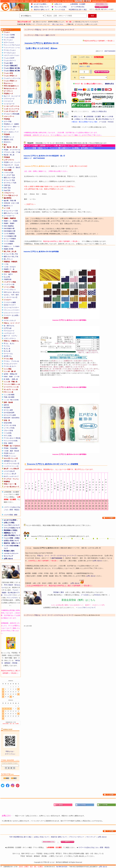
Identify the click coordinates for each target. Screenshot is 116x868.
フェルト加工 (8, 63)
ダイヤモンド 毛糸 (10, 183)
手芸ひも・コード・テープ (46, 556)
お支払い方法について (41, 7)
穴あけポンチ (8, 165)
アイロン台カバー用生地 (12, 438)
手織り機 (13, 201)
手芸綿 (6, 448)
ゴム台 (17, 165)
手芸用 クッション (10, 456)
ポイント (107, 9)
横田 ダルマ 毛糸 (10, 178)
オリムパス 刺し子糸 (11, 254)
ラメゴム (7, 346)
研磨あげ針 (14, 374)
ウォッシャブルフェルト (12, 45)
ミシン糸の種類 (9, 395)
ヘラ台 (6, 264)
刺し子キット (8, 259)
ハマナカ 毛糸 (9, 172)
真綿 (11, 451)
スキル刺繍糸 (8, 244)
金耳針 (6, 374)
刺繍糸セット (8, 246)
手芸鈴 (6, 150)
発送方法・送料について (12, 543)
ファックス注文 (60, 10)
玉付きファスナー (10, 305)
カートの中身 (109, 116)
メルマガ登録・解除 (11, 515)
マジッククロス (12, 598)
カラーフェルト (9, 42)
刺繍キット (8, 221)
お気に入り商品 (9, 523)
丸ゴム (12, 343)
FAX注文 (111, 122)
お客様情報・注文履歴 (78, 4)
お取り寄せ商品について (12, 535)
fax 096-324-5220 (62, 867)
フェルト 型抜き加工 (11, 66)
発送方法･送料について (42, 10)
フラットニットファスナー (12, 310)
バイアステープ (9, 333)
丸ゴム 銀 (7, 351)
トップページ (29, 35)
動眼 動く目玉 (9, 139)
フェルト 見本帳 (9, 35)
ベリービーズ (8, 101)
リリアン (14, 336)
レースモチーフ (9, 216)
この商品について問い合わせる (84, 119)
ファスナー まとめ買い (12, 315)
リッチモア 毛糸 (9, 175)
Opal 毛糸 (7, 190)
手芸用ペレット (9, 137)
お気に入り (58, 4)
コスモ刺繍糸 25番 (10, 236)
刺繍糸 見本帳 (9, 249)
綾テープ (7, 336)
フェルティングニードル (12, 78)
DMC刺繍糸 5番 (9, 228)
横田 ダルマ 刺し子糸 (11, 257)
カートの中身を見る (78, 7)
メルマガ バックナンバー (11, 553)
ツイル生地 (8, 433)
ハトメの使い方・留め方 (12, 167)
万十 (5, 274)
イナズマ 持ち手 (9, 471)
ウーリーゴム (8, 354)
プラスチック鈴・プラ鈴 (12, 152)
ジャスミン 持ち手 (10, 474)
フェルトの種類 (9, 37)
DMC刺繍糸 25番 (10, 231)
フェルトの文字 (9, 58)
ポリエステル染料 (10, 415)
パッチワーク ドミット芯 (11, 466)
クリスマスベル (15, 150)
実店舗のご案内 (9, 551)
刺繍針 (11, 377)
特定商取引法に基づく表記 (78, 10)
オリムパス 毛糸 (9, 180)
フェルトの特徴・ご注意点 (12, 538)
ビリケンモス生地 (10, 425)
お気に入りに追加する (80, 111)
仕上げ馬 (7, 277)
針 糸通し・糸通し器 (11, 379)
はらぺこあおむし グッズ (11, 132)
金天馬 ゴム (8, 356)
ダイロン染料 (8, 410)
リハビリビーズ (9, 104)
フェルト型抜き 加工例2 (12, 71)
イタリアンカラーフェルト (12, 55)
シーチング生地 (9, 428)
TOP (11, 837)
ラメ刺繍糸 (16, 246)
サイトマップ (8, 556)
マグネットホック (10, 320)
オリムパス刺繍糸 (10, 239)
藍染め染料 (7, 418)
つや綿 (6, 451)
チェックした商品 (61, 7)
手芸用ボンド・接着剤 (11, 124)
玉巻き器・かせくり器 (11, 203)
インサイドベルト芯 (11, 297)
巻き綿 (17, 451)
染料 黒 (6, 405)
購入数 (75, 72)
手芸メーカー (40, 35)
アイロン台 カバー (10, 366)
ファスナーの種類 (10, 302)
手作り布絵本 (8, 585)
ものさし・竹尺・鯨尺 (11, 295)
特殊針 (6, 377)
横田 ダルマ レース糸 (11, 213)
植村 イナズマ (50, 35)
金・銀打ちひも (9, 326)
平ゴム (6, 343)
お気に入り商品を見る (99, 111)
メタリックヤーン (10, 338)
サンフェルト (8, 40)
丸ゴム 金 (7, 349)
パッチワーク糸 (9, 284)
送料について (78, 116)
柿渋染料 (7, 407)
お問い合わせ (8, 559)
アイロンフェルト (10, 50)
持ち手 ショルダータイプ (11, 476)
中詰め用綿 (14, 448)
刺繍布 (6, 223)
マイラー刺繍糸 (9, 241)
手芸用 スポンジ (9, 453)
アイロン (7, 361)
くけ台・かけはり (10, 267)
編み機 (6, 201)
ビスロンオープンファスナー (12, 313)
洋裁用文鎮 (8, 279)
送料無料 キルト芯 (10, 461)
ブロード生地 (8, 430)
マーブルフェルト (10, 53)
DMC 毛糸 (7, 188)
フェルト (15, 590)
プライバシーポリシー (77, 837)
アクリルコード (9, 331)
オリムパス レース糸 (11, 211)
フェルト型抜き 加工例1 (12, 68)
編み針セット (8, 206)
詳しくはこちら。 (58, 24)
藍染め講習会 (16, 418)
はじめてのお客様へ (40, 4)
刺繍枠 (12, 223)
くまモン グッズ (9, 129)
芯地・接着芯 (8, 443)
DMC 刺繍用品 (9, 226)
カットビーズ (16, 96)
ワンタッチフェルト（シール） (12, 48)
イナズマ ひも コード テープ (66, 556)
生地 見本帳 (8, 423)
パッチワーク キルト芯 (12, 463)
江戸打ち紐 (8, 328)
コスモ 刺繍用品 (9, 233)
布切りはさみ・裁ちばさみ (12, 292)
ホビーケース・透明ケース (12, 127)
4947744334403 (110, 51)
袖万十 (11, 274)
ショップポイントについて (12, 525)
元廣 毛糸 (7, 185)
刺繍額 (15, 221)
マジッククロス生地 (11, 441)
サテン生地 (8, 436)
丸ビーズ (7, 96)
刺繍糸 (4, 593)
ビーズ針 (17, 377)
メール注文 (103, 122)
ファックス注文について (12, 528)
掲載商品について (10, 533)
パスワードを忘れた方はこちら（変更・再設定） (94, 847)
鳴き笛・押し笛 (9, 155)
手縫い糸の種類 (9, 397)
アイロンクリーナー (11, 364)
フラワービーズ (9, 99)
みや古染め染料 (9, 413)
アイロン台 (15, 361)
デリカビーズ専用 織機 (12, 114)
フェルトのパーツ (10, 60)
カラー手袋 (8, 121)
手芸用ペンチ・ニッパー (12, 162)
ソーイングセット (10, 290)
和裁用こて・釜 (9, 269)
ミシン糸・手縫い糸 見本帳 (11, 400)
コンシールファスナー (11, 307)
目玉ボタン (8, 142)
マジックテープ (9, 595)
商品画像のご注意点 (11, 530)
